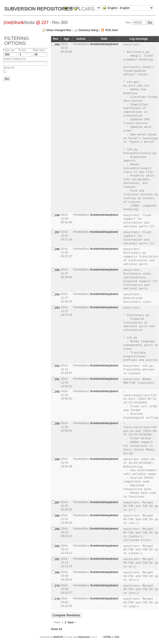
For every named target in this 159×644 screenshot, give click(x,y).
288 (57, 459)
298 (57, 215)
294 (57, 294)
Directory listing (88, 30)
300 (57, 44)
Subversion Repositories (38, 9)
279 (57, 586)
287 (57, 503)
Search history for (14, 59)
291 (57, 379)
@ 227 (42, 22)
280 (57, 572)
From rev (9, 50)
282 (57, 546)
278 (57, 599)
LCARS (87, 9)
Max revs (39, 50)
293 (57, 308)
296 (57, 249)
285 (57, 529)
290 (57, 392)
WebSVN (58, 637)
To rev (22, 50)
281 (57, 559)
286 (57, 516)
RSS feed (112, 30)
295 (57, 270)
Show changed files (59, 30)
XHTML (107, 637)
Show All (9, 68)
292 (57, 366)
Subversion (84, 637)
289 (57, 424)
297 (57, 232)
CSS (117, 637)
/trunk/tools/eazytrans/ (104, 44)
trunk (19, 22)
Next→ (72, 622)
